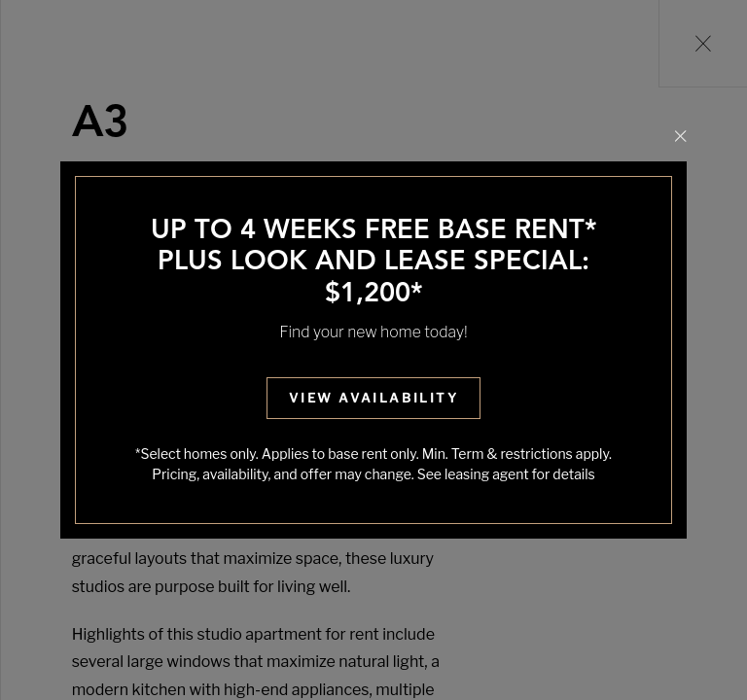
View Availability (373, 398)
